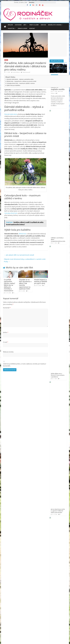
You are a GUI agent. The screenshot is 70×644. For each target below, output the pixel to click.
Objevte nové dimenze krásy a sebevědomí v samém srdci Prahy (25, 260)
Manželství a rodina (55, 25)
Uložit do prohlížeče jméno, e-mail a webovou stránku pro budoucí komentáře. (25, 365)
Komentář (7, 308)
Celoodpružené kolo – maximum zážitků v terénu (21, 83)
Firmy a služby (34, 25)
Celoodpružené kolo (11, 213)
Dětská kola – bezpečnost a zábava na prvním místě (21, 81)
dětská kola (22, 234)
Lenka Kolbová (16, 72)
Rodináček (58, 283)
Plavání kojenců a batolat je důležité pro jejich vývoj (41, 281)
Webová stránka (8, 352)
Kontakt (32, 28)
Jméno (6, 332)
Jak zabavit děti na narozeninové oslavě (19, 255)
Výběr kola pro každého (13, 85)
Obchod (43, 25)
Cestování (18, 25)
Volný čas (11, 28)
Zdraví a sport (23, 28)
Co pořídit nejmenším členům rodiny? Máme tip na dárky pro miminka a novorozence (9, 285)
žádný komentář (26, 72)
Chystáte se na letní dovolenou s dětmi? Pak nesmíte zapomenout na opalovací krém (25, 284)
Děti (25, 25)
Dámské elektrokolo (11, 114)
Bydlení (10, 25)
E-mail (6, 342)
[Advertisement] (35, 389)
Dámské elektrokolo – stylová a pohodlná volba (20, 79)
